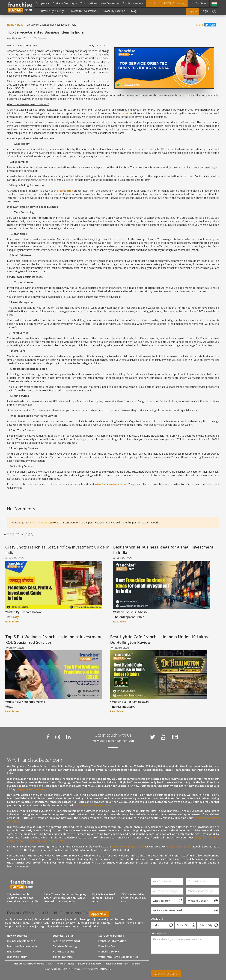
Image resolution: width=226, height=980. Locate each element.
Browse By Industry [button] (54, 11)
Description (158, 933)
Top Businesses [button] (133, 3)
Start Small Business (111, 936)
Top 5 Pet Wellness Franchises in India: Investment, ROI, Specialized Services (54, 639)
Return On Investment (66, 941)
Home (11, 25)
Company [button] (43, 3)
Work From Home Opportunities (118, 957)
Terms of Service (65, 964)
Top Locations (89, 3)
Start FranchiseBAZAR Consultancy (167, 3)
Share (200, 25)
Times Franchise (63, 957)
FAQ (50, 964)
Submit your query (166, 974)
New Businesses (110, 3)
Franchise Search (109, 951)
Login (205, 11)
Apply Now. (99, 914)
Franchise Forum (17, 957)
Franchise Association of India (29, 964)
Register (193, 11)
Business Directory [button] (65, 3)
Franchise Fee (107, 946)
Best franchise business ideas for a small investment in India (163, 550)
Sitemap (136, 964)
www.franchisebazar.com (111, 484)
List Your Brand (199, 3)
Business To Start (64, 936)
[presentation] (177, 963)
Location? (157, 919)
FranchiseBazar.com (41, 522)
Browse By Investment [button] (84, 11)
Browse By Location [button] (115, 11)
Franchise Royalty (64, 951)
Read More (12, 621)
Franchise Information (112, 941)
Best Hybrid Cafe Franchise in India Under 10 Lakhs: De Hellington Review (159, 639)
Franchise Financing (65, 946)
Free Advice (14, 951)
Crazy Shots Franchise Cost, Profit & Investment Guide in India (57, 550)
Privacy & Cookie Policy (90, 964)
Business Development (21, 941)
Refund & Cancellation (117, 964)
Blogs (134, 11)
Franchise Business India (22, 946)
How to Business (17, 936)
